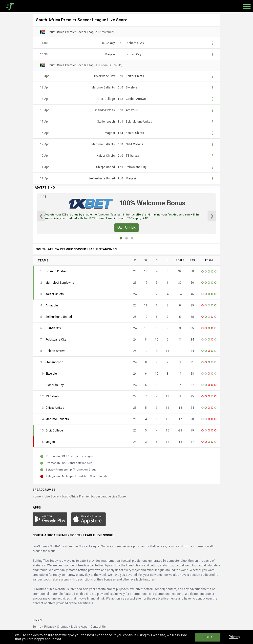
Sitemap (63, 627)
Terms (37, 627)
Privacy (49, 627)
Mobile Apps (79, 627)
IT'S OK (207, 637)
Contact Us (98, 627)
